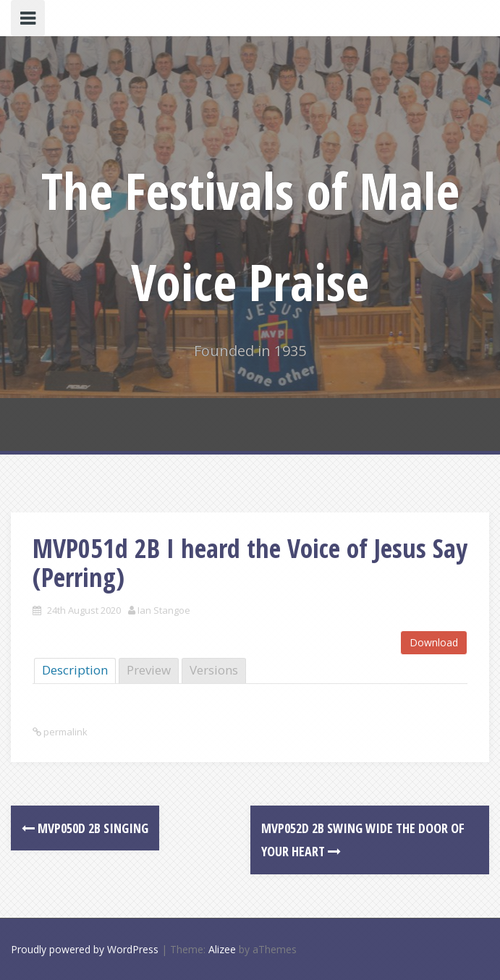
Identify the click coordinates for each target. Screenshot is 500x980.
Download (434, 642)
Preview (149, 670)
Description (75, 670)
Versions (214, 670)
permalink (64, 732)
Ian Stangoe (164, 610)
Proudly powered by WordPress (85, 949)
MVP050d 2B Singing (85, 828)
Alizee (222, 949)
